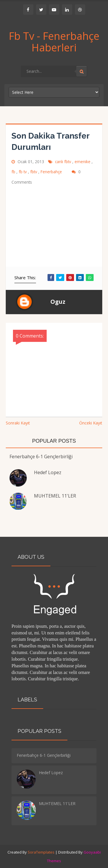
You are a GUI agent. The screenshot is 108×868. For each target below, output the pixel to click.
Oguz (58, 302)
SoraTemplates (41, 852)
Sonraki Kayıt (18, 423)
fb (14, 172)
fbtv (34, 172)
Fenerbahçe (52, 172)
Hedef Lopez (48, 472)
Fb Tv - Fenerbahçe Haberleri (54, 42)
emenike (83, 162)
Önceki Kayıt (91, 423)
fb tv (23, 172)
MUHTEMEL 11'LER (55, 496)
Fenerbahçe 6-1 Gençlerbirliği (41, 457)
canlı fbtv (64, 162)
